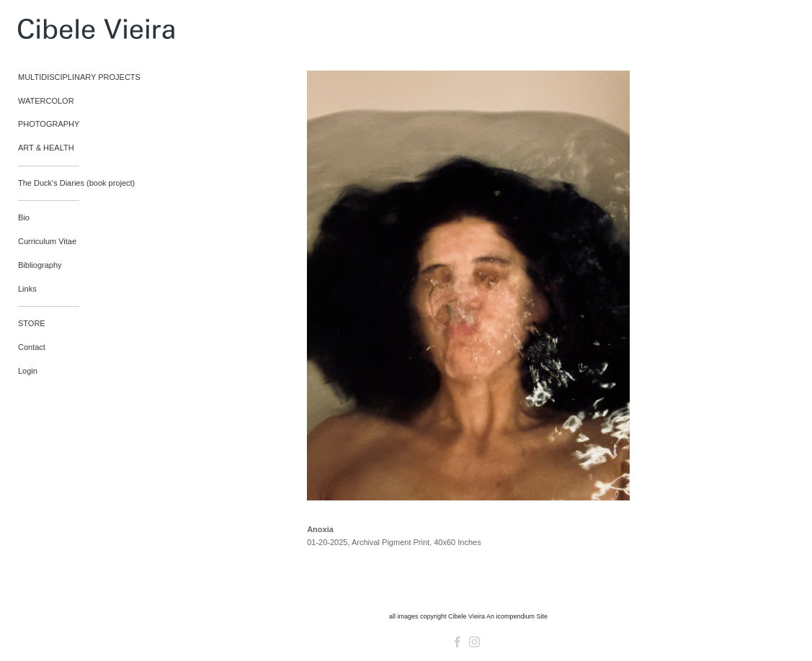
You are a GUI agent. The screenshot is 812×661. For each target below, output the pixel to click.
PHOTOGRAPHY (49, 124)
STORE (32, 323)
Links (27, 289)
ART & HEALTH (46, 148)
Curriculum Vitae (47, 241)
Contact (32, 347)
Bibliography (40, 265)
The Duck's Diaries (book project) (76, 183)
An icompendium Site (517, 616)
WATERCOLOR (46, 101)
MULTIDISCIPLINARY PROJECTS (79, 77)
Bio (24, 217)
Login (28, 371)
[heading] (54, 32)
